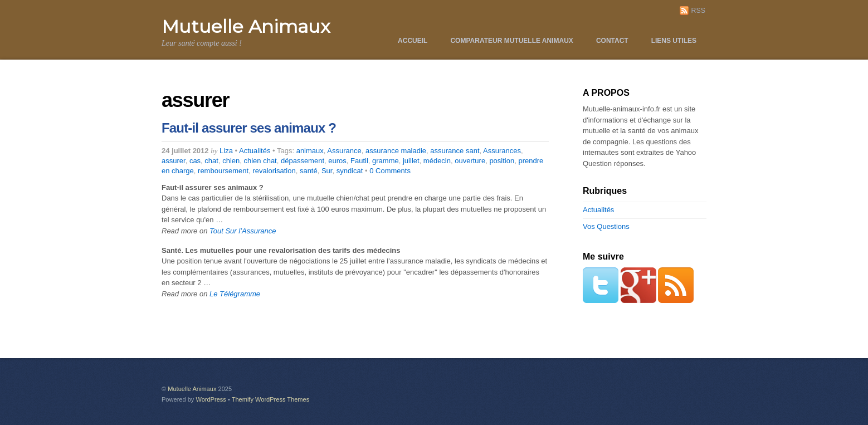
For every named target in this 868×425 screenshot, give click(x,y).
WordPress (211, 399)
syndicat (350, 171)
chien (231, 161)
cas (195, 161)
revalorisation (274, 171)
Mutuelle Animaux (192, 389)
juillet (411, 161)
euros (337, 161)
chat (211, 161)
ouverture (470, 161)
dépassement (303, 161)
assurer (174, 161)
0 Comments (390, 171)
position (502, 161)
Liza (226, 151)
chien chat (260, 161)
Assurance (344, 151)
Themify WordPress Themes (271, 399)
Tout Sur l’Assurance (243, 231)
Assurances (502, 151)
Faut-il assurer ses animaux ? (249, 128)
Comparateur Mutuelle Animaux (511, 41)
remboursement (223, 171)
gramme (386, 161)
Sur (327, 171)
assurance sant (455, 151)
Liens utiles (674, 41)
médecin (437, 161)
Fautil (359, 161)
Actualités (255, 151)
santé (309, 171)
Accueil (413, 41)
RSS (698, 11)
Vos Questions (606, 226)
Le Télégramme (235, 294)
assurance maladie (396, 151)
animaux (310, 151)
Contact (612, 41)
